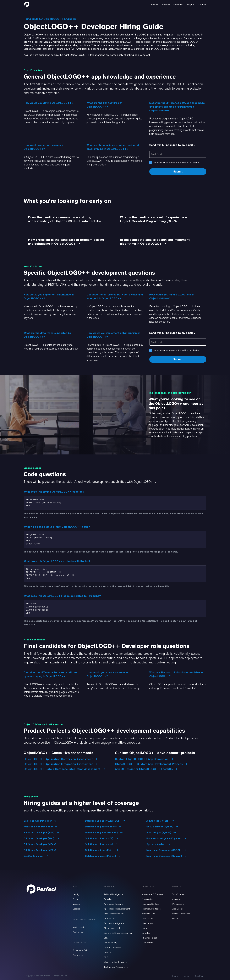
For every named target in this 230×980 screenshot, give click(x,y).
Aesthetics (78, 932)
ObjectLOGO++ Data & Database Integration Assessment (64, 769)
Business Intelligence (114, 923)
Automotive (147, 899)
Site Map (199, 976)
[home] (27, 4)
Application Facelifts (114, 904)
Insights (175, 918)
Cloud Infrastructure (113, 928)
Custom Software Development (119, 933)
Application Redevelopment (117, 909)
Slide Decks (177, 909)
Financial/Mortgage (151, 909)
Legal (145, 928)
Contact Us (78, 955)
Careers (76, 909)
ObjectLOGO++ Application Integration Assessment (61, 764)
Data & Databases (113, 948)
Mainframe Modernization (116, 962)
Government (148, 918)
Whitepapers (178, 904)
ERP (106, 957)
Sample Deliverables (181, 914)
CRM (106, 938)
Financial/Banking (150, 904)
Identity (76, 894)
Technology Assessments (116, 967)
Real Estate (147, 943)
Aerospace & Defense (152, 894)
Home (175, 976)
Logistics (146, 933)
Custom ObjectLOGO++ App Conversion (144, 759)
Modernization (79, 927)
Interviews (176, 899)
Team (75, 899)
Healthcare (147, 923)
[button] (154, 4)
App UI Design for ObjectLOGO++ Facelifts (146, 769)
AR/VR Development (114, 914)
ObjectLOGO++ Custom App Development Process (151, 764)
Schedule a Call (80, 950)
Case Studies (178, 894)
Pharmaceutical (149, 938)
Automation (109, 918)
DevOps (108, 952)
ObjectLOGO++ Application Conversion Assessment (61, 759)
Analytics (108, 899)
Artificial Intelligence (113, 894)
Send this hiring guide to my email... (172, 145)
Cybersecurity (110, 943)
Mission (76, 904)
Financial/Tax (148, 914)
